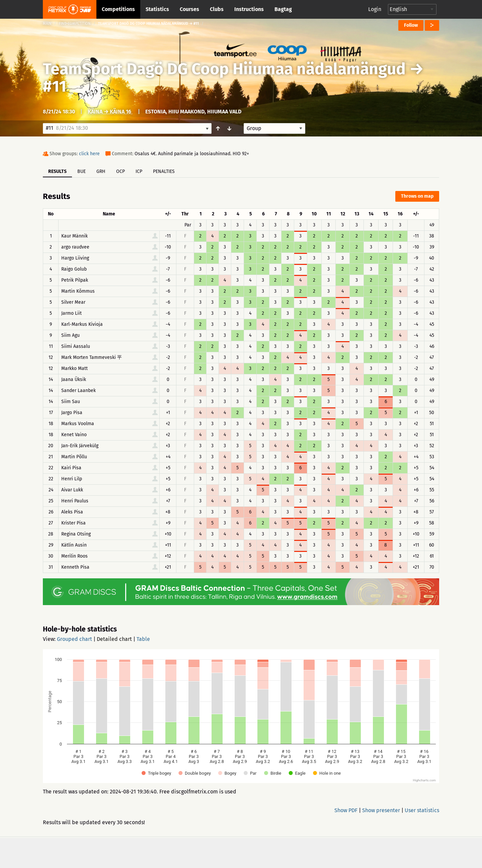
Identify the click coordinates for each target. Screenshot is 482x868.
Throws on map (417, 196)
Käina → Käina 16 (110, 112)
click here (89, 154)
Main (47, 24)
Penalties (164, 171)
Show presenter (381, 810)
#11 (55, 86)
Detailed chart (114, 639)
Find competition (75, 24)
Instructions (249, 9)
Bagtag (283, 9)
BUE (82, 171)
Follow (411, 25)
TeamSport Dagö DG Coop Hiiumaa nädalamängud (226, 69)
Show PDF (346, 810)
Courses (189, 9)
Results (57, 171)
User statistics (422, 810)
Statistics (157, 9)
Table (143, 639)
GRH (101, 171)
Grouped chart (74, 639)
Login (375, 9)
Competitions (118, 9)
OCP (120, 171)
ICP (139, 171)
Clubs (217, 9)
